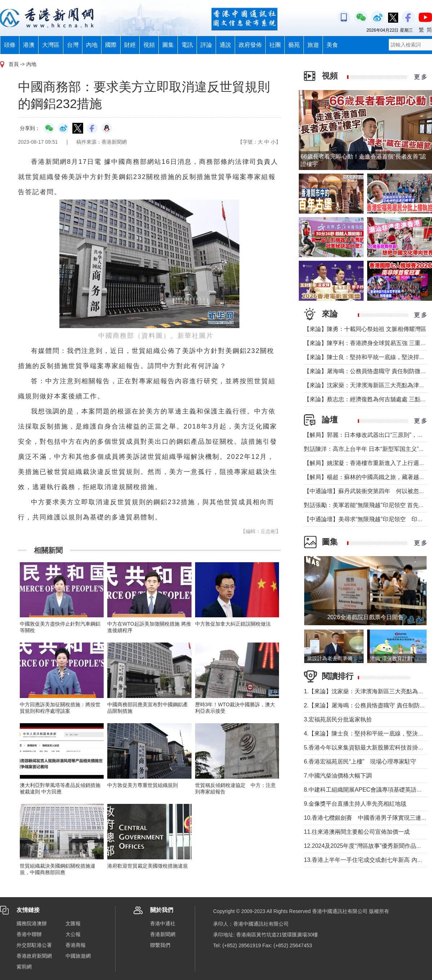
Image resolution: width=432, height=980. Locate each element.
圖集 (168, 45)
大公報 (73, 934)
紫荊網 (24, 967)
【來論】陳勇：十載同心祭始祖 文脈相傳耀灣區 (365, 329)
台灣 (73, 45)
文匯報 (73, 923)
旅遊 (313, 45)
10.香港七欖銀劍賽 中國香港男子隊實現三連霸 (365, 818)
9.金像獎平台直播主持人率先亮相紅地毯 (355, 804)
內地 (92, 45)
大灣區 (51, 45)
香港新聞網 (163, 934)
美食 (332, 45)
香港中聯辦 (29, 934)
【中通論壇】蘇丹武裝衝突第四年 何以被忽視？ (367, 491)
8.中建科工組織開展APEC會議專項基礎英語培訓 (366, 790)
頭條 (10, 45)
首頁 (14, 64)
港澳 (29, 45)
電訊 (187, 45)
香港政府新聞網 (34, 956)
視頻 (149, 45)
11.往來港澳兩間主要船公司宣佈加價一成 (357, 832)
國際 (111, 45)
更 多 (420, 77)
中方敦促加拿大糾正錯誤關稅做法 (233, 624)
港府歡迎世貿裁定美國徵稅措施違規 (148, 866)
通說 (225, 45)
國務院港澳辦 (32, 923)
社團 (275, 45)
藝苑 (294, 45)
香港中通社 (163, 923)
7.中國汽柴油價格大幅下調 (338, 776)
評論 (206, 45)
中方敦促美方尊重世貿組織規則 (143, 785)
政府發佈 (250, 45)
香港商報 (76, 945)
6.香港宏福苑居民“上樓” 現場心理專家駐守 (360, 762)
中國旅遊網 (78, 956)
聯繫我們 (160, 945)
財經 (130, 45)
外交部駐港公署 (34, 945)
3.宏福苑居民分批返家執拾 (338, 719)
